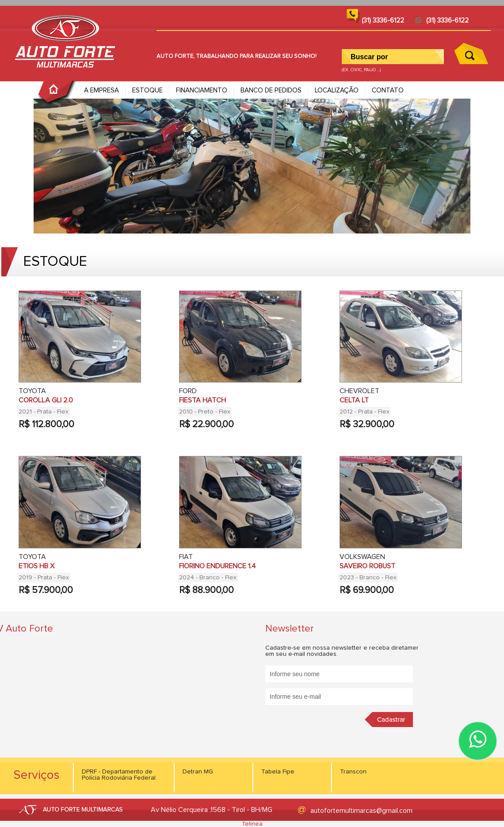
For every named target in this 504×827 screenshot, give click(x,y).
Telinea (252, 824)
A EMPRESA (101, 90)
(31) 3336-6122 (442, 21)
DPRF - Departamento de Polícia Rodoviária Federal (119, 775)
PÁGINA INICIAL (57, 93)
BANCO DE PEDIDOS (271, 90)
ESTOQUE (147, 90)
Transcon (353, 772)
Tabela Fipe (278, 772)
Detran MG (198, 772)
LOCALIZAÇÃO (337, 90)
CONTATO (388, 90)
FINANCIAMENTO (202, 90)
